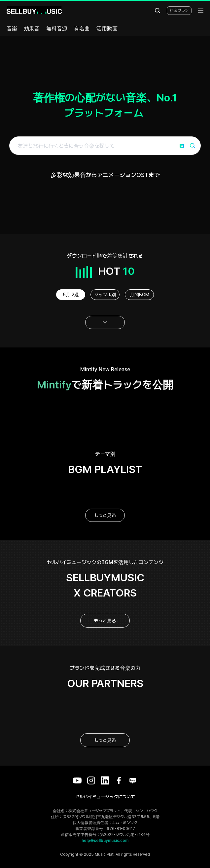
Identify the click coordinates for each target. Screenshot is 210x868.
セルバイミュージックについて (105, 797)
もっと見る (105, 515)
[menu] (201, 11)
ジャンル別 (105, 295)
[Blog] (133, 780)
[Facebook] (119, 780)
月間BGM (140, 295)
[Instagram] (91, 780)
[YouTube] (77, 780)
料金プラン (179, 11)
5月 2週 (71, 295)
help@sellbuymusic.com (105, 841)
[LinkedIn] (105, 780)
